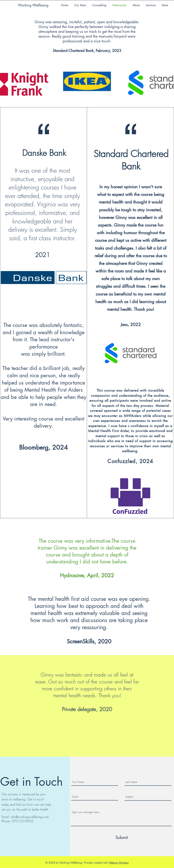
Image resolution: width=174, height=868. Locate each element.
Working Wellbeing (33, 5)
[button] (151, 5)
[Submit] (122, 838)
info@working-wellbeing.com (30, 817)
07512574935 (23, 821)
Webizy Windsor (119, 863)
